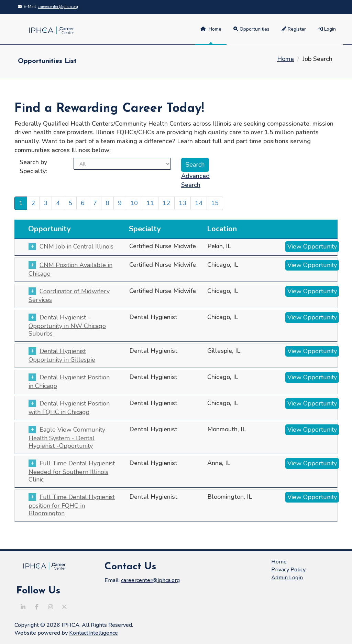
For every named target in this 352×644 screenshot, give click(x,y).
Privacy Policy (288, 570)
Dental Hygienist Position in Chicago (69, 382)
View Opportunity (312, 246)
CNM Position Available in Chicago (70, 269)
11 (150, 203)
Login (327, 29)
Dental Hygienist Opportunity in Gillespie (62, 355)
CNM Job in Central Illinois (75, 246)
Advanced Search (195, 180)
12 (166, 203)
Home (211, 29)
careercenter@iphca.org (58, 7)
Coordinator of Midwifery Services (69, 295)
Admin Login (287, 578)
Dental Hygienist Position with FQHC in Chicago (69, 408)
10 (134, 203)
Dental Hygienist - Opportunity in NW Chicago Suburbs (67, 325)
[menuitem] (328, 29)
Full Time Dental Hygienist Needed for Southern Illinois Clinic (72, 471)
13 (183, 203)
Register (294, 29)
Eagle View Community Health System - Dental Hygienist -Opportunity (67, 438)
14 (199, 203)
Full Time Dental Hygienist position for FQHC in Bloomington (72, 505)
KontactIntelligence (93, 633)
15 (215, 203)
